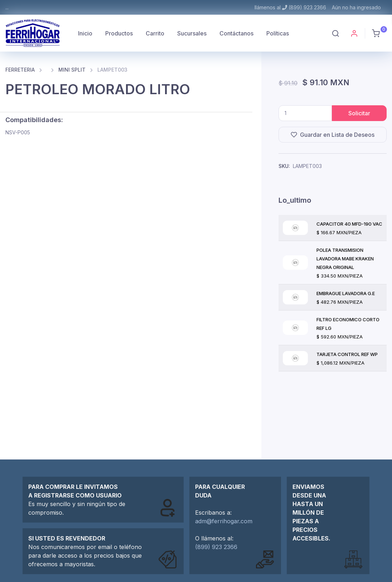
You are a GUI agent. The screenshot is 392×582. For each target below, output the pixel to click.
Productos (119, 33)
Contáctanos (236, 33)
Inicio (85, 33)
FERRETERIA (20, 70)
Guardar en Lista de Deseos (333, 135)
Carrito (155, 33)
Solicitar (359, 113)
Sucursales (192, 33)
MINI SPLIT (72, 70)
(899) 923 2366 (216, 547)
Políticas (278, 33)
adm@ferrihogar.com (224, 521)
